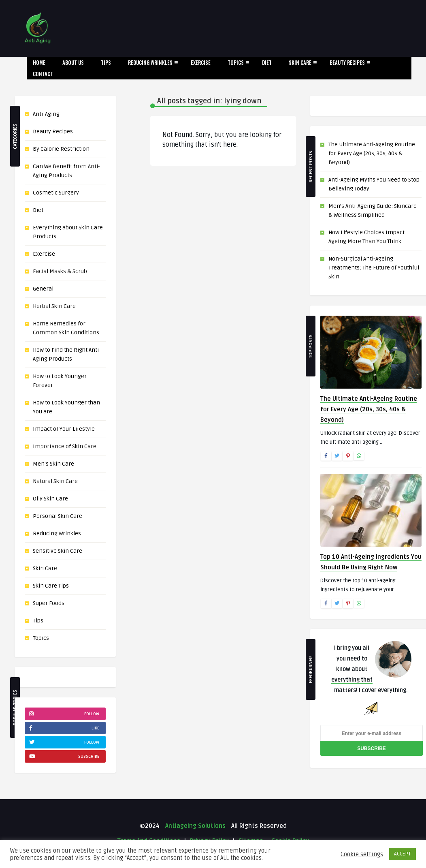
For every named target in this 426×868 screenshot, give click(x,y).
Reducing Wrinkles (150, 62)
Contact (43, 74)
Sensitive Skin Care (58, 551)
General (43, 289)
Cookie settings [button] (362, 854)
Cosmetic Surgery (56, 193)
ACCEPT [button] (403, 854)
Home (39, 62)
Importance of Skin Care (65, 446)
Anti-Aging (46, 114)
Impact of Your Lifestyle (64, 429)
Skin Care (300, 62)
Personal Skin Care (58, 516)
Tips (106, 62)
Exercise (201, 62)
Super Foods (49, 603)
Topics (236, 62)
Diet (267, 62)
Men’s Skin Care (53, 464)
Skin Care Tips (51, 586)
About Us (73, 62)
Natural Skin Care (55, 481)
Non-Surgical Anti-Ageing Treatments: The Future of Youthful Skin (374, 268)
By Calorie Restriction (61, 149)
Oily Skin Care (50, 499)
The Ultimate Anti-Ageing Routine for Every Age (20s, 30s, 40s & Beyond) (372, 153)
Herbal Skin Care (54, 306)
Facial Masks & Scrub (60, 271)
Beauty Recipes (347, 62)
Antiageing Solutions (195, 826)
